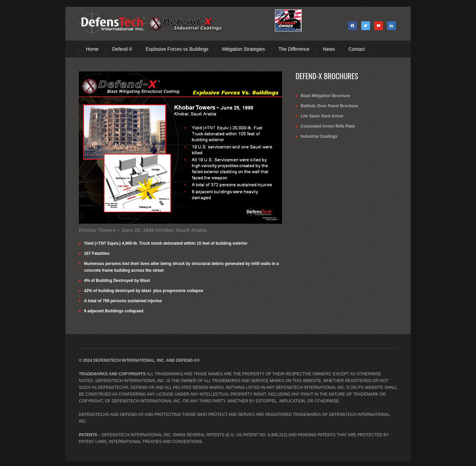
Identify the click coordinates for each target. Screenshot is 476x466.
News (329, 49)
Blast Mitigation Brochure (325, 96)
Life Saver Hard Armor (322, 116)
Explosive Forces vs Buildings (177, 49)
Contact (356, 49)
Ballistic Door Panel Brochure (329, 106)
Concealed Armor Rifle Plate (328, 126)
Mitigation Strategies (244, 49)
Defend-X (122, 49)
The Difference (294, 49)
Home (92, 49)
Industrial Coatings (319, 136)
